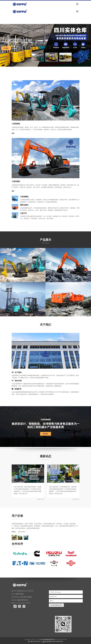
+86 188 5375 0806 (26, 597)
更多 (13, 133)
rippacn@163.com (23, 600)
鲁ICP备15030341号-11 (35, 641)
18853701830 (19, 594)
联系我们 (14, 48)
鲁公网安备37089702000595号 (54, 641)
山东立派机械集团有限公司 (47, 639)
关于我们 (6, 48)
